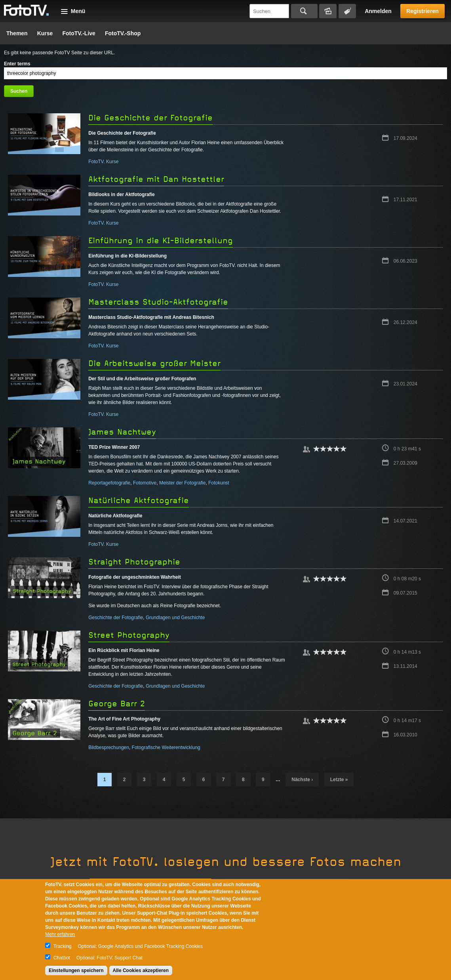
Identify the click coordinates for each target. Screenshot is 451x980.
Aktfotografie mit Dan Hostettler (156, 179)
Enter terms (17, 64)
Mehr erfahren (60, 934)
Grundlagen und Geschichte (175, 618)
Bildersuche (328, 11)
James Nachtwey (122, 432)
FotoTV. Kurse (103, 162)
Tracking (63, 946)
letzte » (339, 780)
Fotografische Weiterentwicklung (166, 747)
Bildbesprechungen (109, 747)
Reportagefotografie (109, 483)
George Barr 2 (117, 704)
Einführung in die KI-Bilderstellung (161, 241)
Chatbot (62, 958)
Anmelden (378, 11)
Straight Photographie (134, 562)
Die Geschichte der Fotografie (150, 118)
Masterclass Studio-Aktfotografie (158, 302)
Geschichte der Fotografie (116, 618)
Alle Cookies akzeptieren (141, 970)
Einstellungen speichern (76, 970)
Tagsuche (347, 11)
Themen (17, 33)
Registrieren (422, 11)
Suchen (304, 11)
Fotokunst (219, 483)
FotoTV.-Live (79, 33)
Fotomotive (145, 483)
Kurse (45, 33)
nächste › (302, 780)
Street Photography (129, 635)
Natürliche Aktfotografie (139, 500)
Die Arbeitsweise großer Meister (154, 363)
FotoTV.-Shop (123, 33)
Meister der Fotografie (182, 483)
